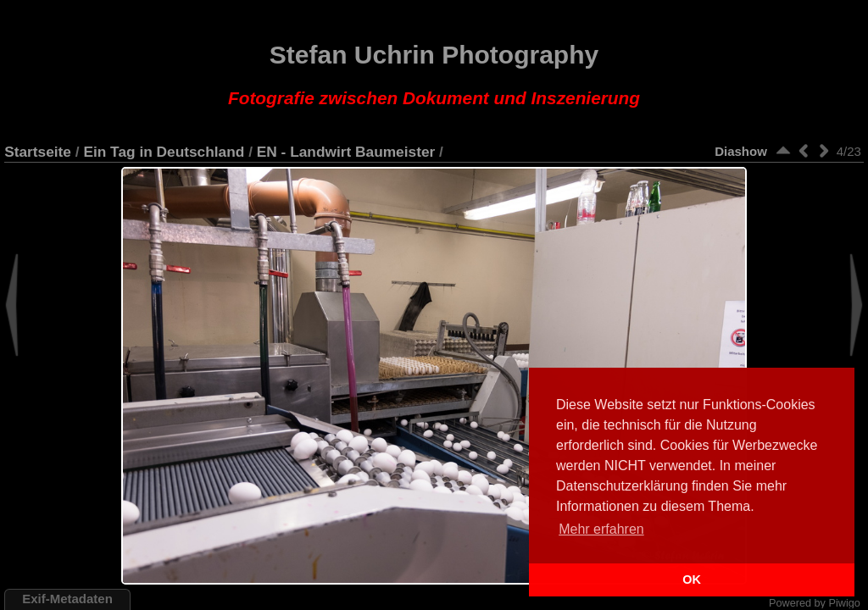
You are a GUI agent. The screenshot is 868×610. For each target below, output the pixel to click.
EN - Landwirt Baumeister (346, 152)
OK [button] (692, 579)
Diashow (741, 151)
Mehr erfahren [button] (601, 529)
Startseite (38, 152)
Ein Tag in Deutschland (164, 152)
